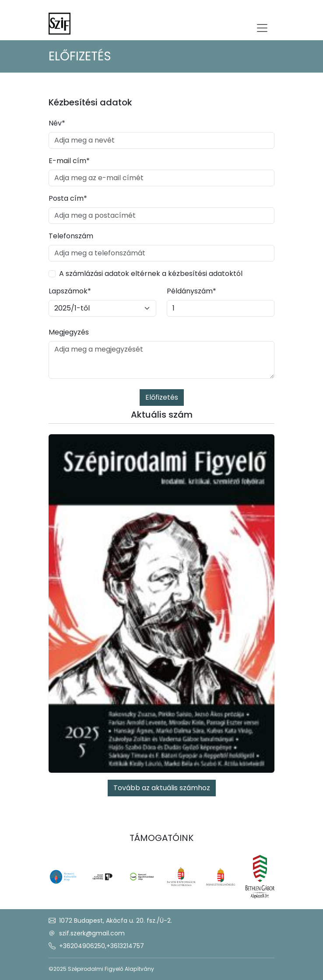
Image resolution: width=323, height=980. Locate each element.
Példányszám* (191, 291)
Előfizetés (162, 397)
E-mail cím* (69, 161)
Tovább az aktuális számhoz (162, 788)
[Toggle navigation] (262, 28)
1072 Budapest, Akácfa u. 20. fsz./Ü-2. (116, 921)
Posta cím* (68, 198)
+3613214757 (125, 946)
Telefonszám (71, 236)
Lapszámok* (70, 291)
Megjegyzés (69, 332)
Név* (57, 123)
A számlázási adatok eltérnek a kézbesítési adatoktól (151, 274)
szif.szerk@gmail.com (92, 933)
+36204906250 (82, 946)
